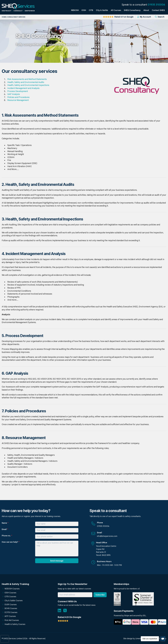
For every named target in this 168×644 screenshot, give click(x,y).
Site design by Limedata (133, 639)
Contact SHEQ (158, 10)
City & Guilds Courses (14, 601)
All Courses (116, 10)
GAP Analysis (14, 94)
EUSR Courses (11, 605)
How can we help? (11, 542)
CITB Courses (10, 597)
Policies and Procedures (18, 97)
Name (5, 523)
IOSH (84, 10)
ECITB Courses (11, 612)
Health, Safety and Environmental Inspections (28, 85)
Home (4, 17)
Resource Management (18, 100)
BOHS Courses (11, 608)
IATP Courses (10, 616)
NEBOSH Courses (12, 589)
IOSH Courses (10, 593)
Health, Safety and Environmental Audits (26, 82)
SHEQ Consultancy (132, 10)
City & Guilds (102, 10)
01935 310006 (156, 5)
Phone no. (7, 536)
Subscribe (100, 595)
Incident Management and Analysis (23, 88)
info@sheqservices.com (107, 536)
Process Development (18, 91)
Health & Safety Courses (15, 624)
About (146, 10)
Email (5, 529)
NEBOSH (75, 10)
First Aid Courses (12, 620)
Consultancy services (16, 17)
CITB (91, 10)
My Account (144, 17)
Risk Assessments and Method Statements (27, 79)
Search (160, 17)
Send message (57, 561)
